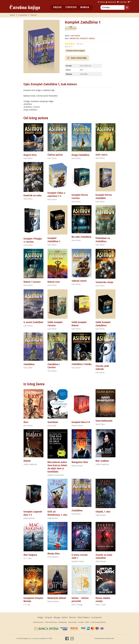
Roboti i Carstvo (32, 282)
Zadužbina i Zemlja (82, 364)
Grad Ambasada (104, 421)
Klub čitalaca (84, 617)
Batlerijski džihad (57, 598)
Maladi (27, 461)
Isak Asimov (75, 36)
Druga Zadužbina (80, 155)
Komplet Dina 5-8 (81, 422)
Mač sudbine (102, 461)
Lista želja (122, 2)
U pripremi (23, 15)
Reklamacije (63, 622)
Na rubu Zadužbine (81, 237)
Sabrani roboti (79, 281)
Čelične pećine (55, 155)
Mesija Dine (54, 554)
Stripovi (71, 7)
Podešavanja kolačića (98, 622)
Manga (85, 7)
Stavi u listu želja (77, 58)
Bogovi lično (30, 155)
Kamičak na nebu (33, 195)
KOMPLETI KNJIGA (87, 39)
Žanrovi (34, 15)
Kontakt (81, 622)
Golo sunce (102, 155)
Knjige (58, 7)
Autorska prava (38, 622)
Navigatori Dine (80, 462)
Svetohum (53, 422)
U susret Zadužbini (33, 322)
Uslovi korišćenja (51, 622)
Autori (12, 15)
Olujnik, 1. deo (103, 512)
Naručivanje (73, 622)
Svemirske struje (104, 282)
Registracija (111, 2)
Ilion (26, 422)
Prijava (101, 2)
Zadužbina (29, 364)
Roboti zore (54, 282)
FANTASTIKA (74, 39)
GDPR (87, 622)
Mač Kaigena (30, 555)
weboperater (110, 638)
